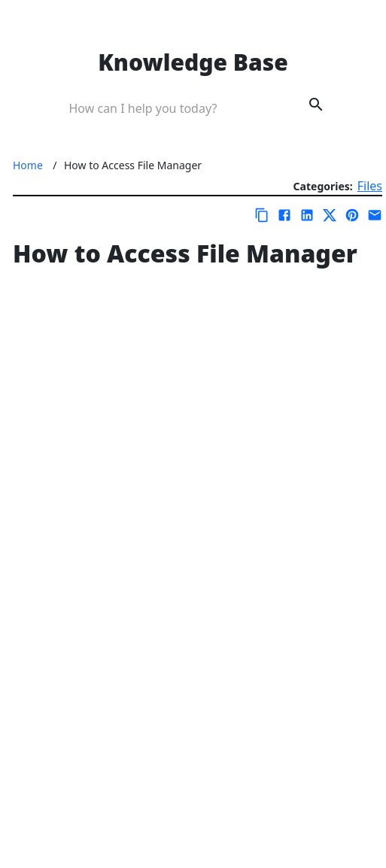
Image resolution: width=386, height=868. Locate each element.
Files (370, 186)
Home (28, 165)
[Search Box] (172, 107)
